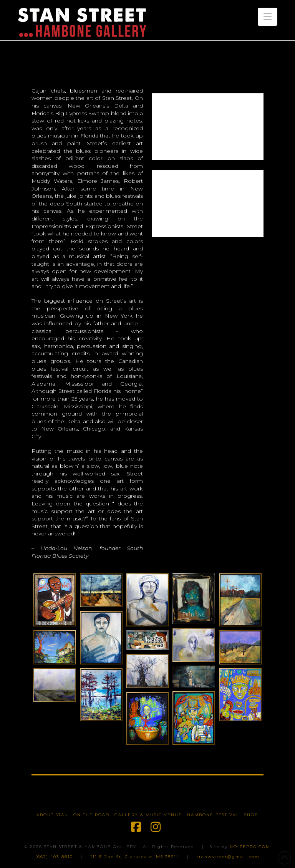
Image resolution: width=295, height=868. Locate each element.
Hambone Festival (213, 815)
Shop (251, 815)
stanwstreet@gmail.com (228, 857)
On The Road (91, 815)
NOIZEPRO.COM (250, 847)
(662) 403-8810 (54, 857)
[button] (268, 17)
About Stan (52, 815)
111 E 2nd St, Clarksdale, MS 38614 (135, 857)
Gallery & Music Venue (148, 815)
